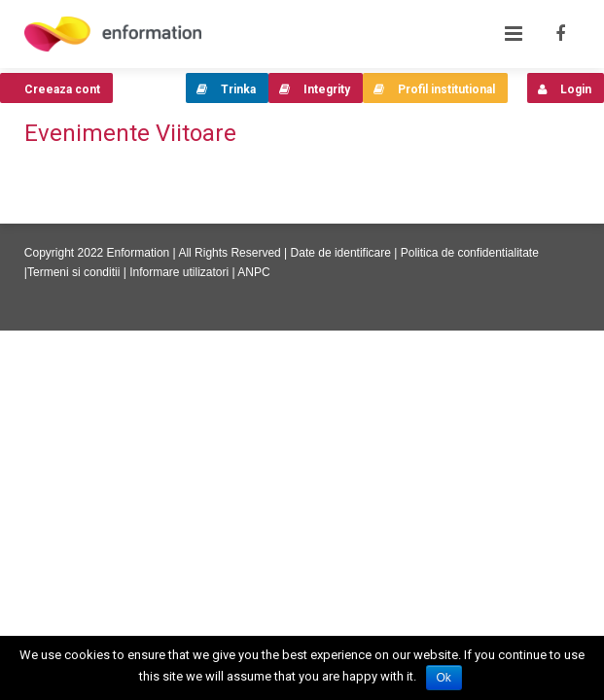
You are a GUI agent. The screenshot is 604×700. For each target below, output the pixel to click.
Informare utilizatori (179, 272)
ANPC (253, 272)
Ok (444, 678)
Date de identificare (341, 253)
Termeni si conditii (73, 272)
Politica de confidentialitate (470, 253)
